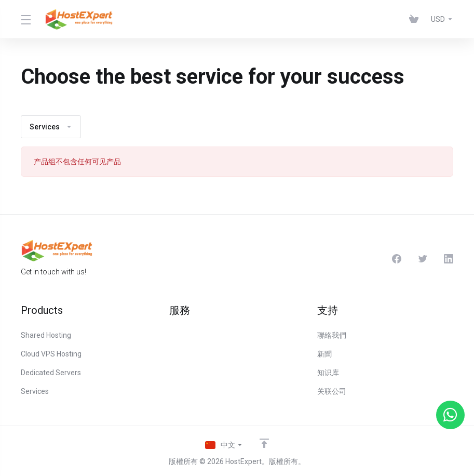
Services (51, 127)
